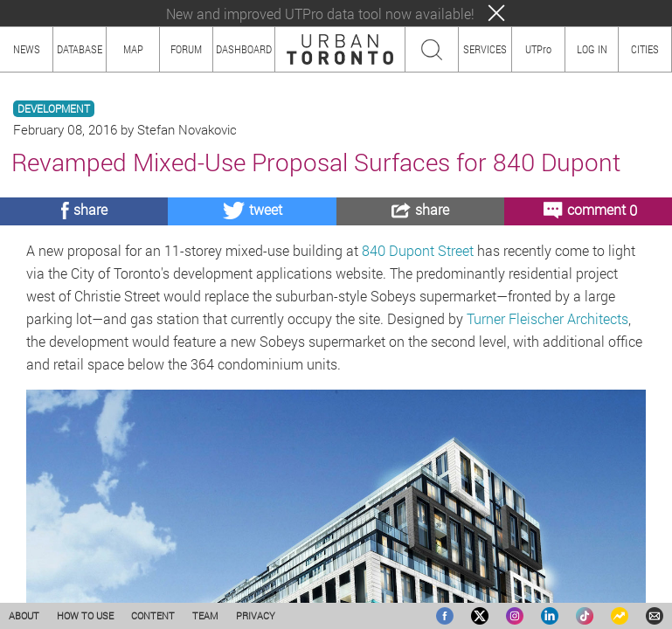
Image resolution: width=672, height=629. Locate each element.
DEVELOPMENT (54, 109)
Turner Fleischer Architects (547, 318)
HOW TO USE (85, 615)
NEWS (27, 49)
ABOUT (24, 615)
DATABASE (80, 49)
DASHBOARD (244, 49)
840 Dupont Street (419, 250)
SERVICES (485, 49)
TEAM (205, 615)
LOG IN (592, 49)
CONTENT (153, 615)
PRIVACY (256, 615)
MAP (133, 49)
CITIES (645, 49)
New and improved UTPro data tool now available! (320, 14)
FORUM (186, 49)
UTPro (538, 49)
